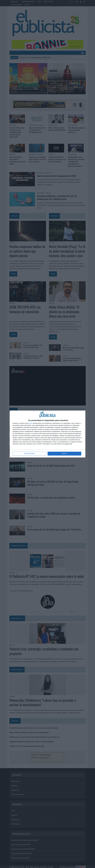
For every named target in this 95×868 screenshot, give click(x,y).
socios (31, 423)
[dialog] (47, 434)
